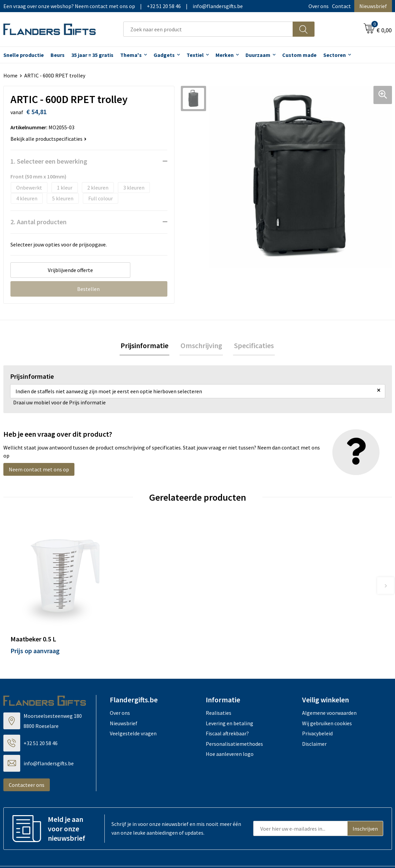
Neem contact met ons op (39, 470)
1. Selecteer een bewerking (49, 161)
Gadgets (164, 55)
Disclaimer (314, 720)
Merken (225, 55)
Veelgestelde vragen (133, 710)
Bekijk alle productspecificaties (48, 139)
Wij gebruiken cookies (327, 700)
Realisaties (219, 689)
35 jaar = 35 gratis (92, 55)
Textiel (195, 55)
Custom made (299, 55)
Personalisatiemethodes (234, 720)
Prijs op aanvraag (35, 627)
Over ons (319, 6)
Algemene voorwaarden (329, 689)
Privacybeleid (317, 710)
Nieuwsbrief (373, 6)
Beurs (58, 55)
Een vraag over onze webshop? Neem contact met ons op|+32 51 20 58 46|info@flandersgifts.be (123, 6)
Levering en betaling (229, 700)
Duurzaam (258, 55)
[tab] (146, 346)
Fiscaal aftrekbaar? (227, 710)
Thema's (131, 55)
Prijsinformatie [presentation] (146, 346)
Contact (341, 6)
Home (10, 75)
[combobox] (208, 29)
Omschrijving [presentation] (201, 346)
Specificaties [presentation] (252, 346)
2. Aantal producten (39, 222)
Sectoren (335, 55)
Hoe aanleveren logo (230, 730)
